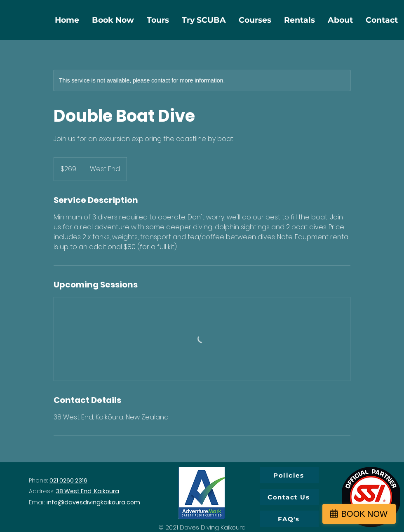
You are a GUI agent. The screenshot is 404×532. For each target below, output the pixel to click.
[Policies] (289, 475)
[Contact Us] (289, 497)
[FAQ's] (289, 519)
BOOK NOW (364, 514)
